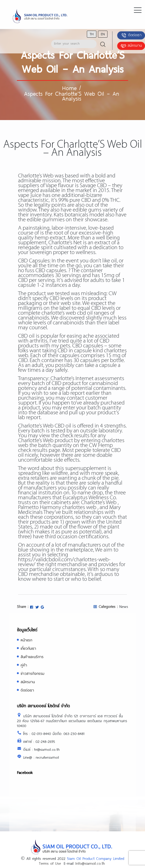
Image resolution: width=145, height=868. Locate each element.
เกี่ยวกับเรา (28, 648)
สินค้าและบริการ (32, 657)
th (92, 34)
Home (69, 88)
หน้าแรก (26, 640)
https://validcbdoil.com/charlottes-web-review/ (64, 562)
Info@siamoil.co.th (90, 863)
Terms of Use (50, 863)
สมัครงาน (131, 46)
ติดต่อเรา (131, 35)
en (103, 34)
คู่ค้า (24, 665)
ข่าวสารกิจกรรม (32, 673)
